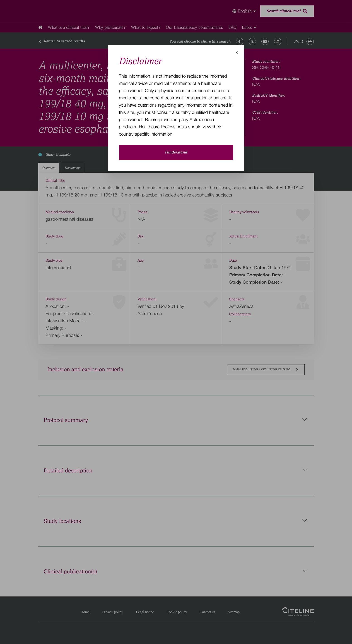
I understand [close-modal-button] (176, 152)
